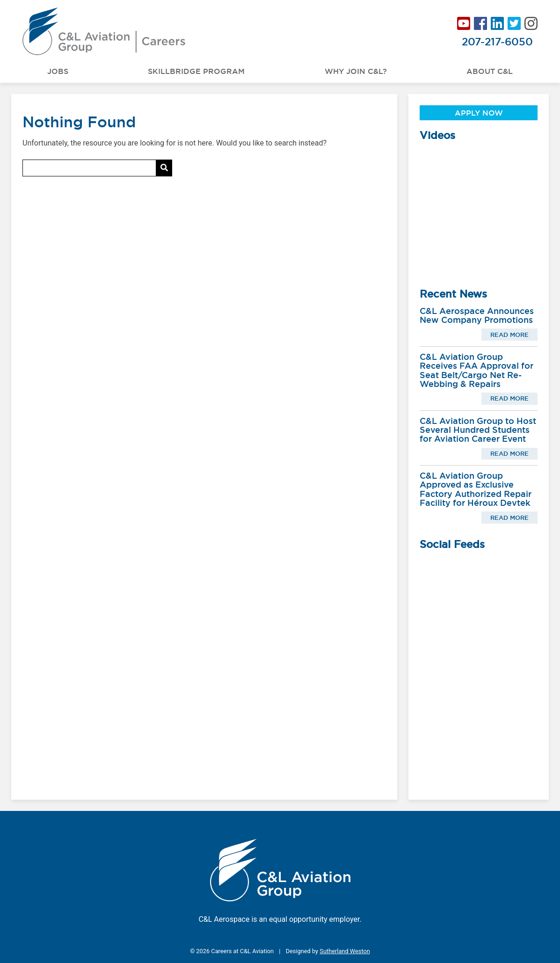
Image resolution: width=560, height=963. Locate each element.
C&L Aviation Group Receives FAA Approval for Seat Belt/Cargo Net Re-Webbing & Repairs (476, 370)
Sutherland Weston (345, 951)
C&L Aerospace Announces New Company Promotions (477, 315)
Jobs (58, 71)
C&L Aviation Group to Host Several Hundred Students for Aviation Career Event (478, 430)
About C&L (490, 71)
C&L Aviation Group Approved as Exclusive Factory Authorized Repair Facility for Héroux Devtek (476, 489)
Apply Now (479, 113)
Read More (509, 335)
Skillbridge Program (196, 71)
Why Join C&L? (356, 71)
